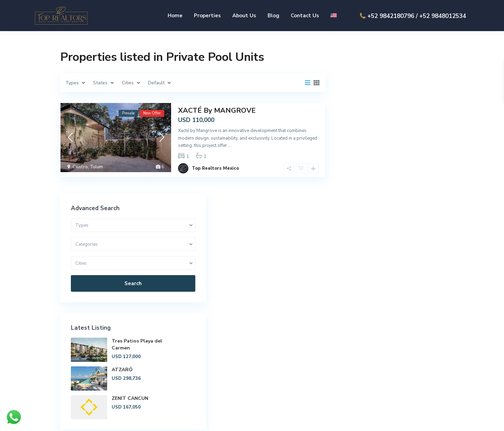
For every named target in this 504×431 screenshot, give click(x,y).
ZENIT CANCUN (404, 248)
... (230, 145)
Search (390, 133)
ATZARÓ (396, 219)
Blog (273, 16)
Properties (207, 16)
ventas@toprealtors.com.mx (396, 384)
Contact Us (305, 16)
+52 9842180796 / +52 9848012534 (417, 16)
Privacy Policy (429, 420)
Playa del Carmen (276, 356)
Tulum (96, 167)
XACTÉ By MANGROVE (217, 110)
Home (175, 16)
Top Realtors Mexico (215, 163)
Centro (80, 167)
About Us (244, 16)
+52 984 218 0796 (385, 363)
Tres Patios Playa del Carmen (407, 194)
